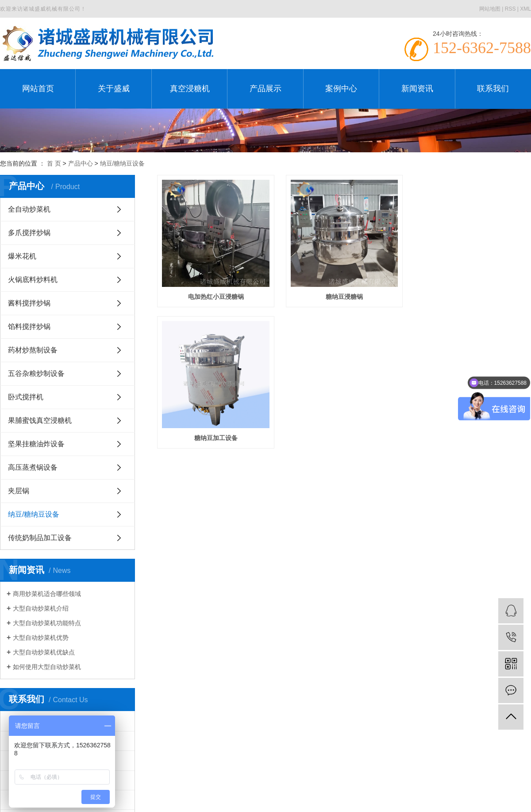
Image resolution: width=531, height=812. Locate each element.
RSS (510, 9)
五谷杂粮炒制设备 (36, 373)
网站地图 (490, 9)
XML (525, 9)
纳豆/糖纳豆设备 (123, 163)
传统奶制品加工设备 (40, 538)
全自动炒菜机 (29, 209)
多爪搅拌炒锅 (29, 233)
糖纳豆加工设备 (217, 444)
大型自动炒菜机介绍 (41, 608)
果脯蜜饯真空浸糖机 (40, 420)
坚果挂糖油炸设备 (36, 444)
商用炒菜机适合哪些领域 (47, 594)
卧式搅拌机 (26, 397)
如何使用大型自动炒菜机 (47, 667)
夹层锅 (19, 491)
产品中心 (81, 163)
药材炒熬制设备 (33, 350)
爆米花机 (22, 256)
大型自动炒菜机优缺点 (44, 652)
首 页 (54, 163)
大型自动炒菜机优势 (41, 638)
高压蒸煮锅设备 (33, 467)
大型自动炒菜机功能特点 (47, 623)
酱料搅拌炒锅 (29, 303)
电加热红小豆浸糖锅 (217, 299)
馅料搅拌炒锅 (29, 327)
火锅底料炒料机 (33, 280)
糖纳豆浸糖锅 (348, 299)
